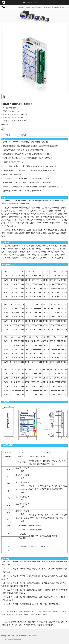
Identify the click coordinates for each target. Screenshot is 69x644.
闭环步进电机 (47, 7)
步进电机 (63, 7)
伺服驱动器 (21, 7)
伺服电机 (28, 7)
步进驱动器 (55, 7)
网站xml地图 (17, 640)
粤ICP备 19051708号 (8, 640)
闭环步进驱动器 (37, 7)
